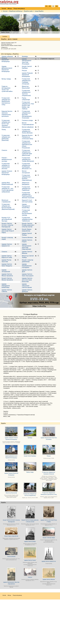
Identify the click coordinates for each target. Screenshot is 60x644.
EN (50, 6)
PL (46, 6)
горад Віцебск (39, 11)
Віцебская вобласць (16, 11)
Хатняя (5, 11)
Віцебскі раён (28, 11)
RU (57, 6)
